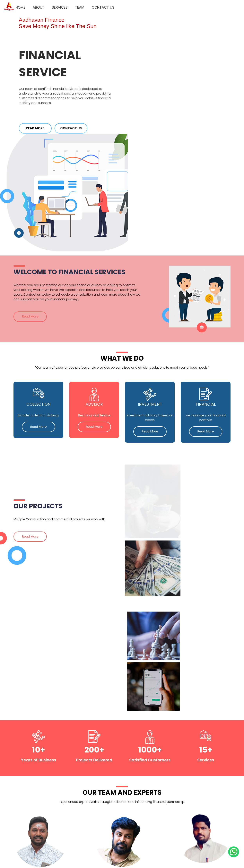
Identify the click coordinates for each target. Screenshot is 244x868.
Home (18, 6)
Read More (36, 128)
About (36, 6)
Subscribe (197, 816)
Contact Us (100, 6)
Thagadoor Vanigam (151, 853)
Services (57, 6)
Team (77, 6)
